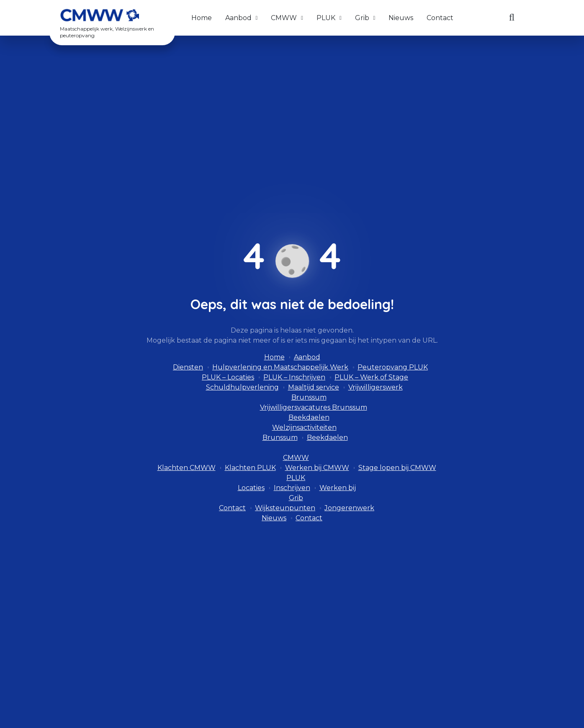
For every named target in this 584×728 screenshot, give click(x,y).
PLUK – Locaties (228, 377)
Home (202, 18)
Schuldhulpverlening (242, 387)
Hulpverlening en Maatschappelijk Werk (280, 367)
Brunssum (309, 397)
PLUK (326, 18)
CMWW (284, 18)
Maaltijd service (314, 387)
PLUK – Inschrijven (294, 377)
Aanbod (238, 18)
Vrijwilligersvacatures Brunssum (314, 407)
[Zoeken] (512, 18)
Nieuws (401, 18)
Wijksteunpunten (285, 508)
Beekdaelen (309, 417)
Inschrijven (292, 488)
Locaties (251, 488)
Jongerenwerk (349, 508)
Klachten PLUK (250, 468)
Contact (440, 18)
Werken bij (338, 488)
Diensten (188, 367)
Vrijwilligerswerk (376, 387)
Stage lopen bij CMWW (397, 468)
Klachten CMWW (187, 468)
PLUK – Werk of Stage (371, 377)
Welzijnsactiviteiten (304, 427)
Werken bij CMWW (317, 468)
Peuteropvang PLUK (393, 367)
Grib (362, 18)
